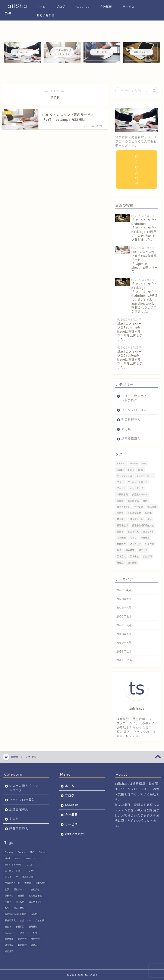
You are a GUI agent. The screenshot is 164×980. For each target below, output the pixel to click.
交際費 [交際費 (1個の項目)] (120, 501)
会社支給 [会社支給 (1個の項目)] (139, 507)
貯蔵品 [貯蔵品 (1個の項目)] (120, 563)
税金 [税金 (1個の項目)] (119, 550)
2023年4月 (124, 590)
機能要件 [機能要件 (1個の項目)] (121, 544)
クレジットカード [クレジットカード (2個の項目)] (145, 476)
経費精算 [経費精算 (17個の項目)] (130, 550)
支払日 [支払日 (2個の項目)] (133, 538)
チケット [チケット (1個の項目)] (121, 488)
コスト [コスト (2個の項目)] (120, 482)
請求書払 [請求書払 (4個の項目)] (134, 557)
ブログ (61, 7)
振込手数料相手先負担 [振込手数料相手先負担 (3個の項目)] (143, 526)
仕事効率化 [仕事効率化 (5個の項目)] (133, 501)
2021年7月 (124, 608)
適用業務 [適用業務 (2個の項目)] (132, 563)
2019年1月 (124, 651)
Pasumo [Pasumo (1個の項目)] (134, 464)
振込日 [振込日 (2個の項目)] (120, 532)
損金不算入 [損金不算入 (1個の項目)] (133, 532)
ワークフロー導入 (134, 410)
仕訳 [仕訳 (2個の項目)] (145, 501)
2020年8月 (124, 616)
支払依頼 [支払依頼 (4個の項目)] (121, 538)
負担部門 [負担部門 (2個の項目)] (147, 557)
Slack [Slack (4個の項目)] (131, 470)
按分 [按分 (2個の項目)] (149, 519)
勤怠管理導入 (131, 420)
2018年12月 (125, 660)
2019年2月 (124, 643)
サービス (129, 7)
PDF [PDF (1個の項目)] (144, 464)
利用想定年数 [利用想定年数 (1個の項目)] (134, 513)
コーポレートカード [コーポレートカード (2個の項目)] (138, 482)
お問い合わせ (45, 15)
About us (83, 7)
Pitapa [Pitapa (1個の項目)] (120, 470)
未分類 (126, 429)
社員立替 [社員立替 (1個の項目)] (149, 544)
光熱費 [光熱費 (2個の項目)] (120, 513)
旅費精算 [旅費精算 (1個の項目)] (145, 538)
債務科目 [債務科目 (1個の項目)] (152, 507)
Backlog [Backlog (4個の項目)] (121, 464)
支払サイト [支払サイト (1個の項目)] (148, 532)
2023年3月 (124, 599)
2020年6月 (124, 625)
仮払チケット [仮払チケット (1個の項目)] (123, 507)
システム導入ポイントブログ (134, 398)
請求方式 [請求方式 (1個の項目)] (121, 557)
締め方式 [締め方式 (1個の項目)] (143, 550)
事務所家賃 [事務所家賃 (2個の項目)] (122, 495)
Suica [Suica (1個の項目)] (141, 470)
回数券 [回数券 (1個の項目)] (148, 513)
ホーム (41, 7)
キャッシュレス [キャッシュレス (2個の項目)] (124, 476)
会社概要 (106, 7)
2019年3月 (124, 634)
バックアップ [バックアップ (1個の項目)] (136, 488)
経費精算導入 (131, 439)
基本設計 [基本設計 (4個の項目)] (121, 519)
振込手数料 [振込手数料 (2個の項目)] (122, 526)
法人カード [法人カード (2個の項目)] (135, 544)
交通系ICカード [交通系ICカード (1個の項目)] (140, 495)
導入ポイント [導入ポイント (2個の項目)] (136, 519)
